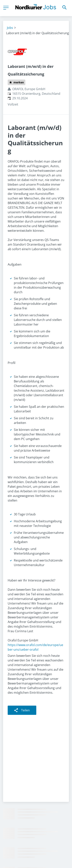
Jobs (10, 28)
